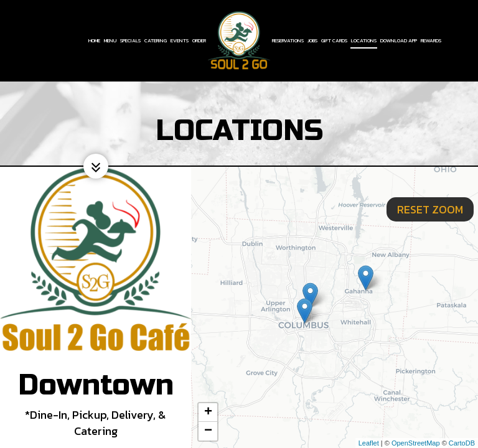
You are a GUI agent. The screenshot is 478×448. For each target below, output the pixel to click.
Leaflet (369, 443)
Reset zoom (430, 183)
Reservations (288, 40)
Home (94, 40)
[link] (239, 40)
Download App (399, 40)
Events (180, 40)
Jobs (312, 40)
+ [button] (208, 413)
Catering (156, 40)
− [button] (208, 431)
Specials (130, 40)
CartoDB (462, 443)
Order (199, 40)
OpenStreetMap (416, 443)
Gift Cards (334, 40)
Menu (110, 40)
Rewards (431, 40)
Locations (364, 40)
